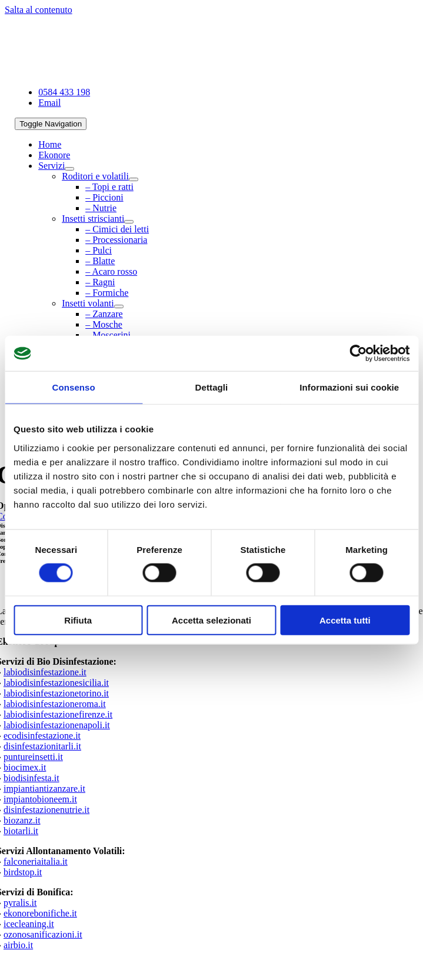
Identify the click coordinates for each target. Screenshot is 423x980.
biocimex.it (25, 767)
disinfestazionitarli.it (42, 746)
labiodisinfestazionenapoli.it (57, 725)
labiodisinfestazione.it (45, 672)
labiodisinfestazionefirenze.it (58, 714)
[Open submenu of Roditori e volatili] (134, 179)
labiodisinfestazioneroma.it (55, 704)
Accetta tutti (345, 620)
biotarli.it (21, 831)
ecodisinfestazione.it (42, 736)
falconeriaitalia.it (36, 861)
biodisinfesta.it (31, 778)
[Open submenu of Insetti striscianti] (129, 222)
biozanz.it (22, 820)
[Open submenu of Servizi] (69, 169)
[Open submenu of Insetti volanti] (119, 306)
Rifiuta (78, 620)
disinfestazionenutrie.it (46, 810)
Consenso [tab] (74, 387)
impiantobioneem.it (40, 799)
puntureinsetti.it (33, 757)
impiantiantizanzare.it (44, 789)
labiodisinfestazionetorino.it (56, 693)
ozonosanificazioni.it (43, 934)
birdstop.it (23, 872)
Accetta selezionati (211, 620)
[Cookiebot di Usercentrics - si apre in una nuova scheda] (358, 354)
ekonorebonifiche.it (40, 913)
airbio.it (18, 945)
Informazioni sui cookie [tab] (349, 387)
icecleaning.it (29, 924)
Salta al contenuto (39, 10)
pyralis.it (20, 903)
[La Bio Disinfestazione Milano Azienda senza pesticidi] (115, 72)
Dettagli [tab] (212, 387)
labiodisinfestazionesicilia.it (56, 683)
